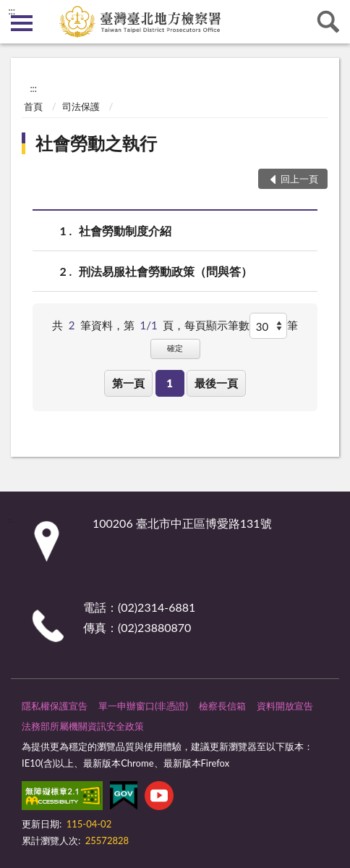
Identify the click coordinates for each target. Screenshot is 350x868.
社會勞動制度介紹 (125, 231)
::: (12, 11)
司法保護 (81, 106)
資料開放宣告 (285, 706)
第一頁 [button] (128, 383)
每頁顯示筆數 (217, 325)
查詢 (328, 22)
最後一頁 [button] (216, 383)
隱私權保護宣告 (55, 706)
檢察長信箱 (222, 706)
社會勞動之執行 (96, 143)
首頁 (33, 106)
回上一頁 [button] (299, 179)
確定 (175, 348)
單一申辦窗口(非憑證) (143, 706)
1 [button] (170, 383)
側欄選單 (22, 23)
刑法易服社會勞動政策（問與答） (166, 271)
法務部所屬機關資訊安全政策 (83, 726)
